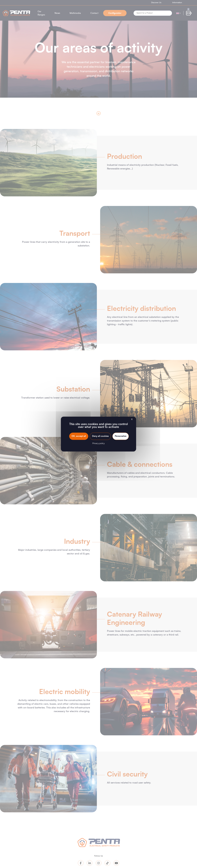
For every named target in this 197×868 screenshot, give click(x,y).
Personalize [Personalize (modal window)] (121, 436)
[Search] (153, 13)
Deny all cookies (100, 436)
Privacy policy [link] (99, 443)
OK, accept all (79, 436)
